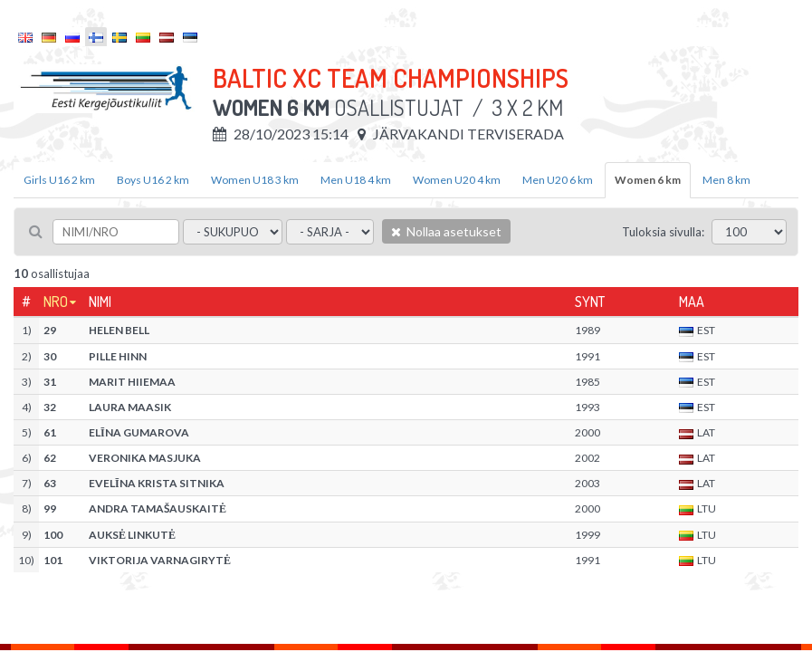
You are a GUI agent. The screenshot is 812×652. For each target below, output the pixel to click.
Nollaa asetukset (446, 231)
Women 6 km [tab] (648, 180)
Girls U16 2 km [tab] (59, 180)
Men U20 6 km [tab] (558, 180)
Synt (590, 302)
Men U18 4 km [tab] (356, 180)
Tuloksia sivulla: (663, 232)
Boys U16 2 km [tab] (153, 180)
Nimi (100, 302)
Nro (56, 302)
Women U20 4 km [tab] (457, 180)
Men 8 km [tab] (726, 180)
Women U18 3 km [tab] (255, 180)
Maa (692, 302)
